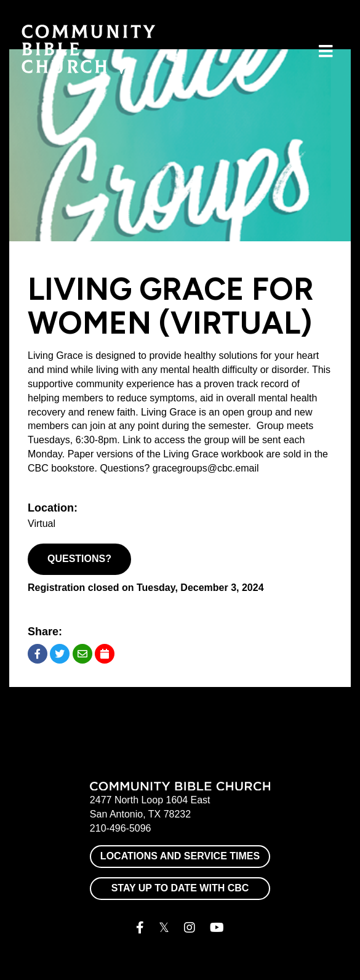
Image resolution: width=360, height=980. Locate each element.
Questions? (79, 559)
